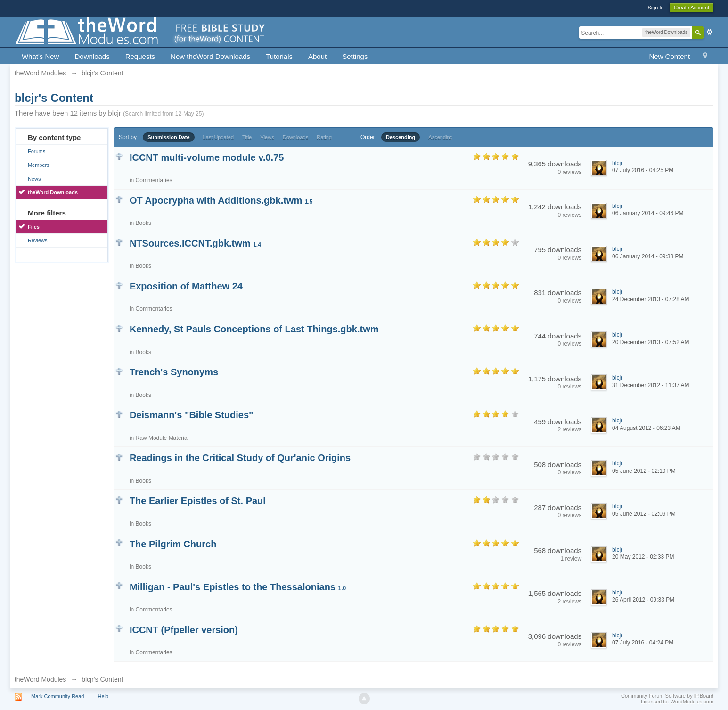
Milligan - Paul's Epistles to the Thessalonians (238, 587)
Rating (324, 137)
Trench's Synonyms (174, 372)
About (317, 56)
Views (267, 137)
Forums (37, 151)
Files (34, 227)
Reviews (38, 240)
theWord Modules (40, 679)
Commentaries (154, 180)
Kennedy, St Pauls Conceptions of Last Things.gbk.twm (254, 329)
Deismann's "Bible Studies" (192, 415)
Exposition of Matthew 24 (186, 286)
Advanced (710, 32)
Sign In (655, 8)
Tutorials (279, 56)
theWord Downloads (53, 192)
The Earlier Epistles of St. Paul (198, 501)
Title (247, 137)
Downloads (92, 56)
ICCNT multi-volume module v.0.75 (207, 157)
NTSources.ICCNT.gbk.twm (195, 243)
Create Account (691, 8)
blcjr (617, 163)
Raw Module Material (162, 438)
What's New (41, 56)
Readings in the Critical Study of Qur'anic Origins (240, 458)
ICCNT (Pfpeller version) (184, 630)
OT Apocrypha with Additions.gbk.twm (221, 200)
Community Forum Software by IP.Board (667, 696)
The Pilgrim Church (173, 544)
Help (103, 696)
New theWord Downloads (210, 56)
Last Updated (218, 137)
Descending (401, 137)
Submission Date (168, 137)
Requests (140, 56)
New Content (669, 56)
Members (39, 165)
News (34, 179)
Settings (355, 56)
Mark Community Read (57, 696)
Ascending (440, 137)
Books (143, 223)
